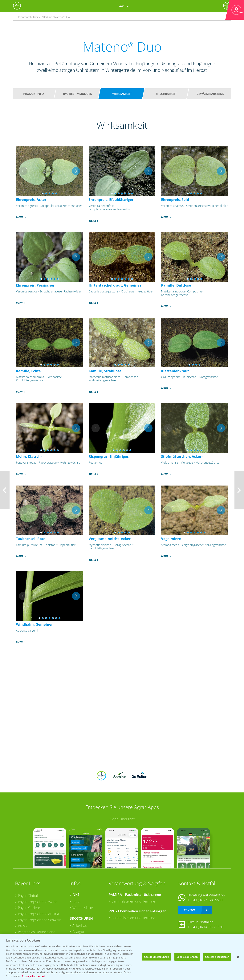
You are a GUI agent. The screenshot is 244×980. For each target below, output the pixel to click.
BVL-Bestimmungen (78, 94)
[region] (122, 957)
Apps (76, 902)
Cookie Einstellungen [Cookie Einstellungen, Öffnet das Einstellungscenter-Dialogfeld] (157, 957)
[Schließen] (238, 957)
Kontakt (189, 910)
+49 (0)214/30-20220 (207, 927)
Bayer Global (28, 896)
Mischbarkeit (166, 94)
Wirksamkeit (122, 94)
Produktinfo (34, 94)
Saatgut (78, 932)
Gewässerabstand (210, 94)
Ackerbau (80, 926)
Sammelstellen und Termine (133, 901)
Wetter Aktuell (83, 908)
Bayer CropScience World (38, 902)
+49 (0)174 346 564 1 (207, 900)
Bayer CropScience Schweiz (39, 920)
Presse (23, 926)
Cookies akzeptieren (217, 957)
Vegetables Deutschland (37, 932)
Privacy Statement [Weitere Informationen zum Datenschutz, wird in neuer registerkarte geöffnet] (33, 976)
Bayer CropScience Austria (39, 914)
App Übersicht (123, 819)
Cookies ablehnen (187, 957)
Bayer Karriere (29, 908)
